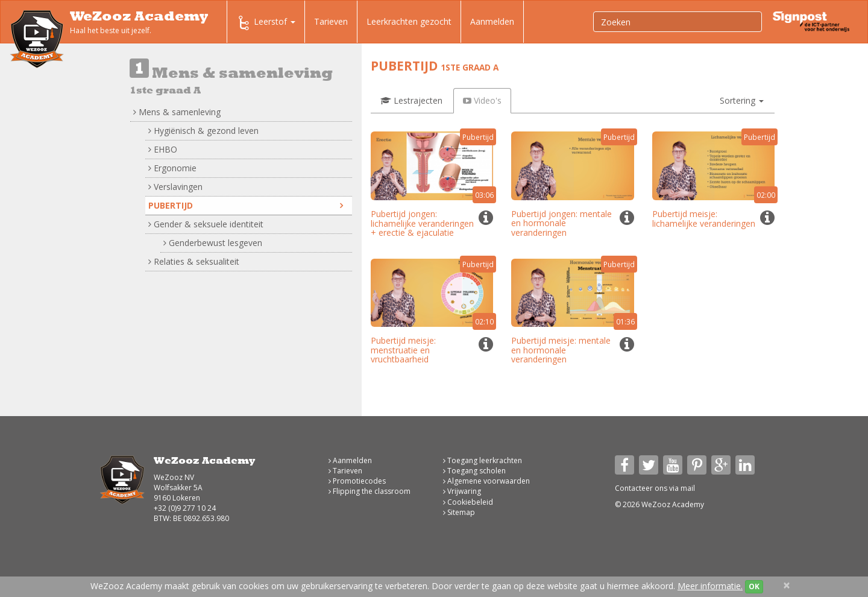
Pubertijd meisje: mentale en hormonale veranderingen (561, 350)
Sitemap (459, 512)
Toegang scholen (474, 471)
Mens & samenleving (177, 112)
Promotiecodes (357, 481)
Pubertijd (246, 205)
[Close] (787, 585)
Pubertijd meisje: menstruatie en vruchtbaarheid (403, 350)
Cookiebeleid (468, 502)
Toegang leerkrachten (483, 460)
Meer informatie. (710, 586)
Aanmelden (492, 21)
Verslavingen (175, 187)
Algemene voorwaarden (486, 481)
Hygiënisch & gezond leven (203, 131)
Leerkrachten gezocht (409, 21)
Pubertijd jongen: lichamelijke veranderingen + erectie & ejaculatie (422, 223)
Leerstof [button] (266, 23)
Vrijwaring (462, 491)
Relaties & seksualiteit (194, 261)
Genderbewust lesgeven (213, 243)
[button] (742, 101)
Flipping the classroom (370, 491)
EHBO (163, 149)
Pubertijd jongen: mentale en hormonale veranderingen (561, 223)
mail (688, 488)
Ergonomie (172, 168)
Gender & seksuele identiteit (206, 224)
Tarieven (331, 21)
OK (754, 586)
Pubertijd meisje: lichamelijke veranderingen (704, 218)
